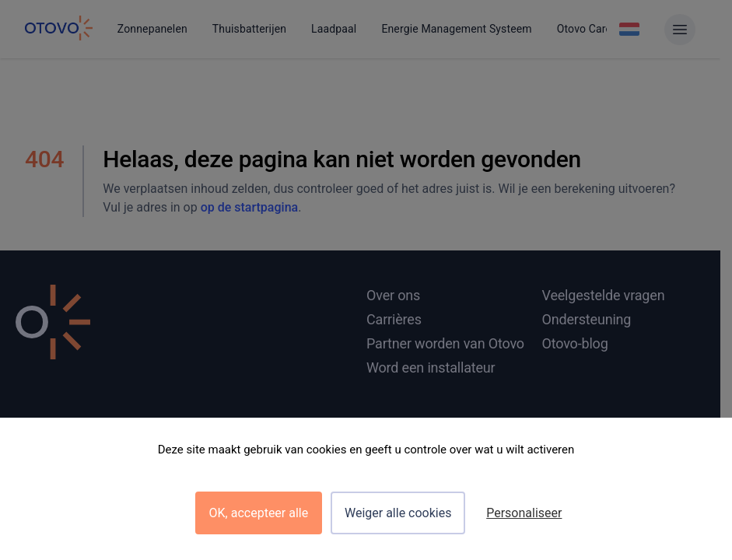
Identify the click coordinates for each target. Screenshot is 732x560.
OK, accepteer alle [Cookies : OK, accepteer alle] (259, 513)
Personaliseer (524, 513)
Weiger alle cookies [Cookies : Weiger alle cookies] (398, 513)
